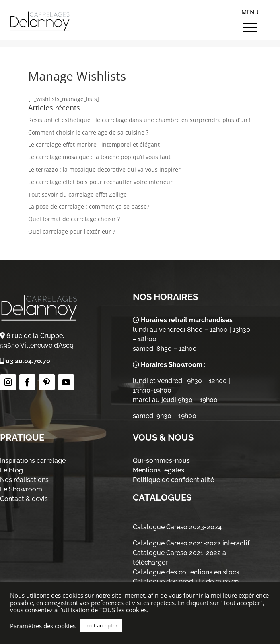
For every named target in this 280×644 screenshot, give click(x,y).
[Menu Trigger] (250, 18)
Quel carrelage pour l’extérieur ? (72, 231)
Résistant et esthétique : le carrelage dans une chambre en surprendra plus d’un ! (139, 120)
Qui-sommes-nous (161, 461)
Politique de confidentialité (173, 480)
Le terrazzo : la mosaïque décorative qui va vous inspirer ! (106, 169)
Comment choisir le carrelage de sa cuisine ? (88, 132)
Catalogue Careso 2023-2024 (177, 527)
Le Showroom (21, 489)
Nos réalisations (24, 480)
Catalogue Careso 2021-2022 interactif (191, 543)
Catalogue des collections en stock (186, 572)
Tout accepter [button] (101, 625)
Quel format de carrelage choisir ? (74, 219)
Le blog (11, 470)
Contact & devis (24, 499)
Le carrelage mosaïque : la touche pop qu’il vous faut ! (101, 157)
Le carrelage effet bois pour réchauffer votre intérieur (100, 182)
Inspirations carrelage (33, 461)
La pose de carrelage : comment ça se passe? (89, 206)
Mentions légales (159, 470)
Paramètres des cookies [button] (43, 626)
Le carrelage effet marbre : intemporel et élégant (94, 144)
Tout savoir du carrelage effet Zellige (77, 194)
